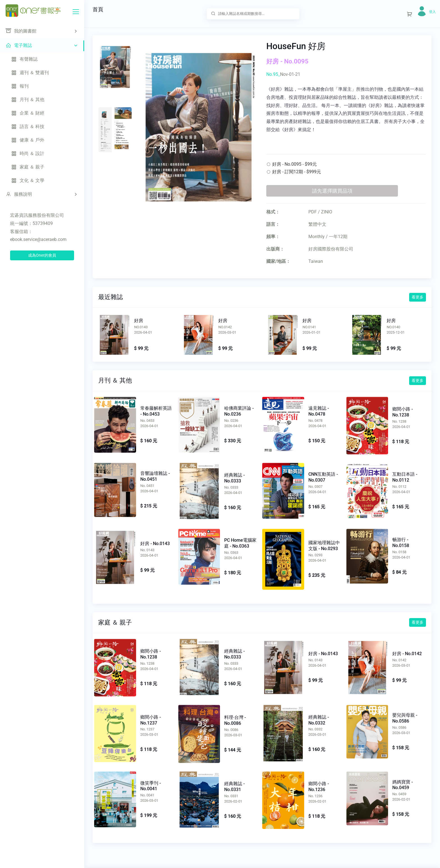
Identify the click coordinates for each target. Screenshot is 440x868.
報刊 (20, 86)
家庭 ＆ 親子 (28, 167)
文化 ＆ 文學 (28, 180)
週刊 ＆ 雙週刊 (30, 73)
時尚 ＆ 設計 (28, 153)
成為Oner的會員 (42, 255)
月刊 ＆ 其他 (28, 100)
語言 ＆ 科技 (28, 127)
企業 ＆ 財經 (28, 113)
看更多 (418, 297)
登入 (432, 12)
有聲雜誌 (24, 59)
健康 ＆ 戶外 (28, 140)
